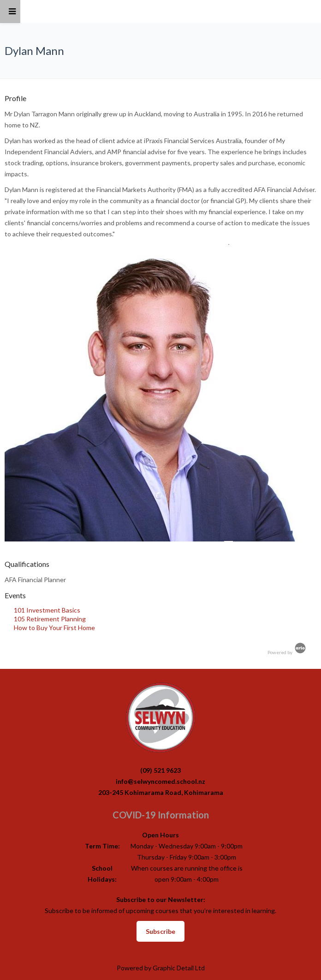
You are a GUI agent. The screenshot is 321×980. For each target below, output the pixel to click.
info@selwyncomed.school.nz (160, 781)
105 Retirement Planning (50, 619)
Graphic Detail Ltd (179, 968)
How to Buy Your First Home (54, 628)
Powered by (287, 652)
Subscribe (160, 931)
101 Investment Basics (47, 610)
